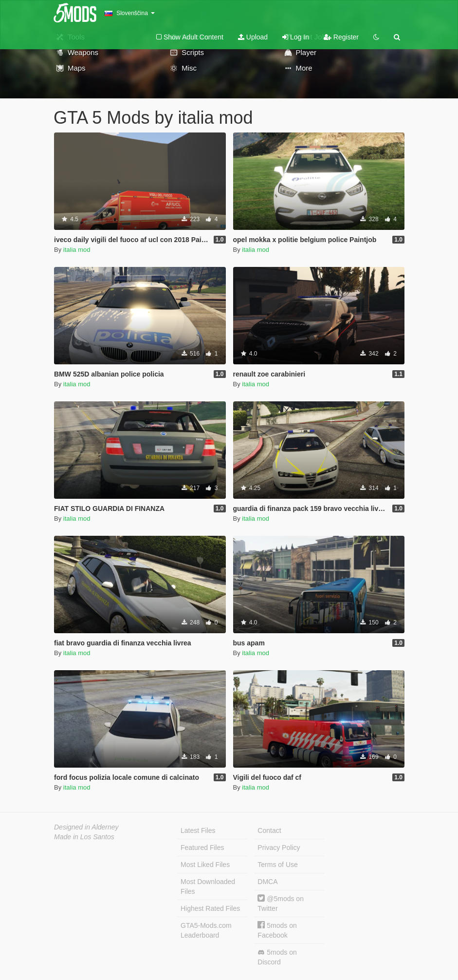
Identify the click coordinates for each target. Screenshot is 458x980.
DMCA (267, 882)
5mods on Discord (277, 957)
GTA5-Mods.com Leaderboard (206, 930)
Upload (253, 37)
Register (341, 37)
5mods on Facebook (277, 930)
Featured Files (202, 848)
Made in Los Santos (84, 837)
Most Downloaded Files (208, 886)
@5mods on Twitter (281, 903)
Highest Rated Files (210, 908)
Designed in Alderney (86, 827)
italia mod (77, 250)
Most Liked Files (205, 865)
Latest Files (198, 830)
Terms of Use (277, 865)
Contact (269, 830)
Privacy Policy (279, 848)
